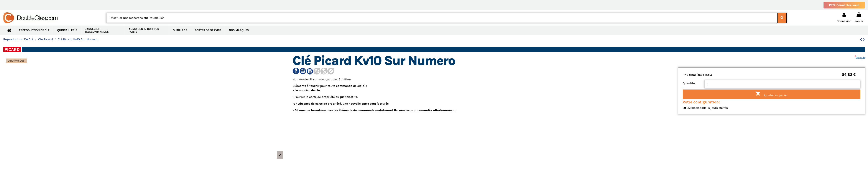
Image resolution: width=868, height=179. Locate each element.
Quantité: (689, 83)
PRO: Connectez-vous (844, 5)
